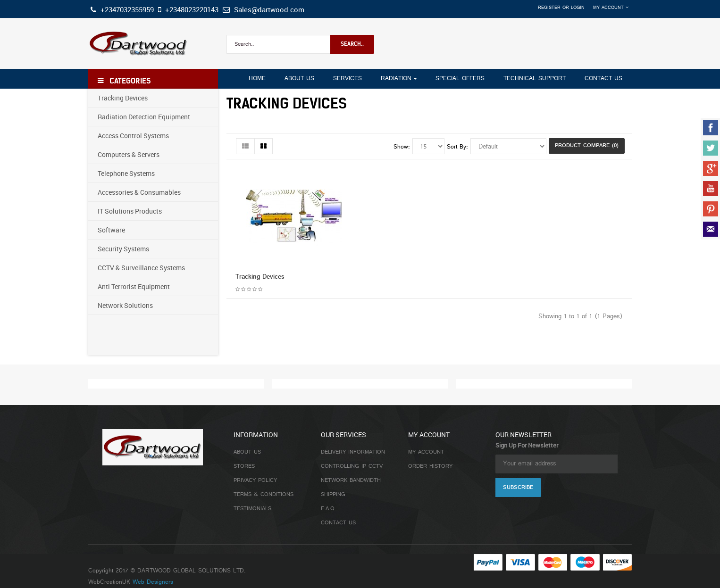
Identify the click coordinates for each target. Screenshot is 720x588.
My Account (426, 452)
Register (549, 8)
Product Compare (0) (587, 146)
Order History (430, 466)
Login (578, 8)
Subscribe (518, 488)
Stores (244, 466)
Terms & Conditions (264, 495)
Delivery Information (353, 452)
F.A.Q (328, 509)
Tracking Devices (260, 277)
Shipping (333, 495)
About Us (247, 452)
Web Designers (153, 582)
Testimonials (252, 509)
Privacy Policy (255, 480)
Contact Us (338, 523)
